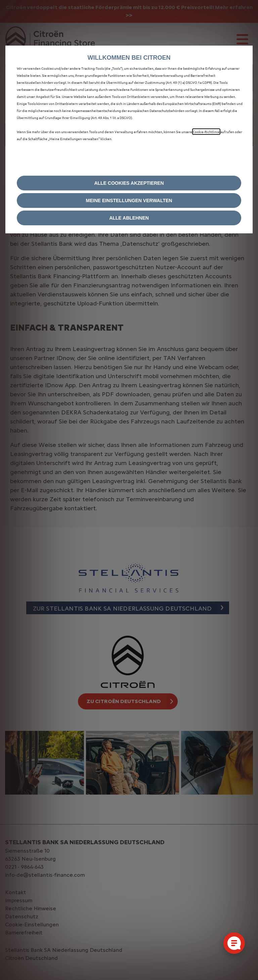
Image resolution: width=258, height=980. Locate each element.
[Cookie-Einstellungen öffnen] (234, 943)
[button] (129, 200)
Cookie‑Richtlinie (206, 132)
